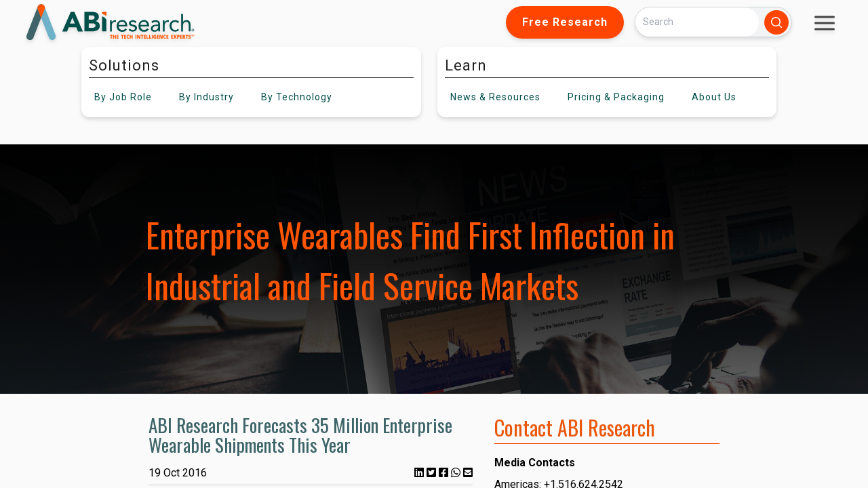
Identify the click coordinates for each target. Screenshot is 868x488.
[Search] (697, 22)
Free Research (565, 22)
